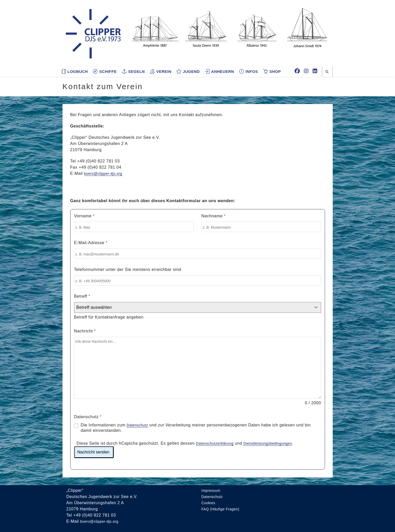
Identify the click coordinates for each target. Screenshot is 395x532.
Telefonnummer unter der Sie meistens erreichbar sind (128, 269)
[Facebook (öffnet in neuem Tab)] (297, 71)
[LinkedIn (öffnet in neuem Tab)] (315, 71)
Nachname (214, 216)
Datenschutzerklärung (218, 443)
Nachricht (85, 331)
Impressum (212, 490)
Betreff (82, 296)
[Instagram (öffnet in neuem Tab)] (306, 71)
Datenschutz (88, 417)
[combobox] (198, 307)
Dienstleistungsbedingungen (277, 443)
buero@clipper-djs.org (106, 173)
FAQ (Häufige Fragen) (223, 508)
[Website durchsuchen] (327, 72)
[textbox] (193, 307)
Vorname (84, 216)
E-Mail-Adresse (91, 243)
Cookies (209, 502)
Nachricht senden (94, 452)
